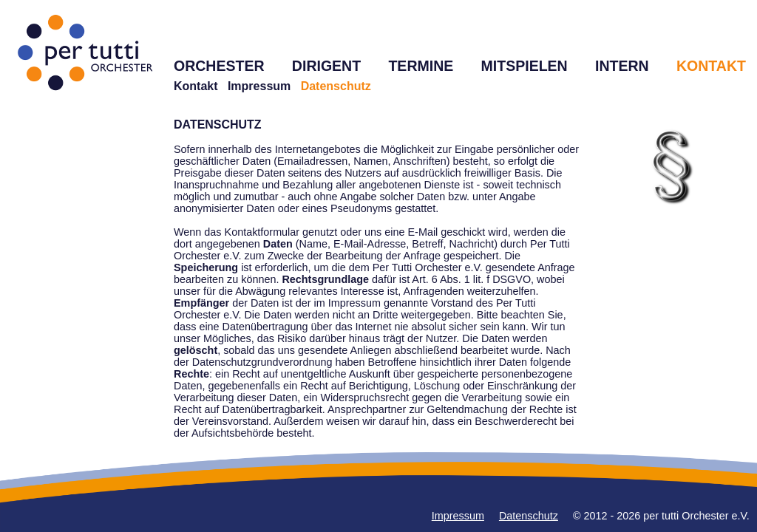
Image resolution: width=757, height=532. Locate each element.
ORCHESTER (219, 66)
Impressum (259, 86)
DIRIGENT (326, 66)
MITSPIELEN (525, 66)
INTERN (622, 66)
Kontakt (196, 86)
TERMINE (421, 66)
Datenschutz (529, 516)
